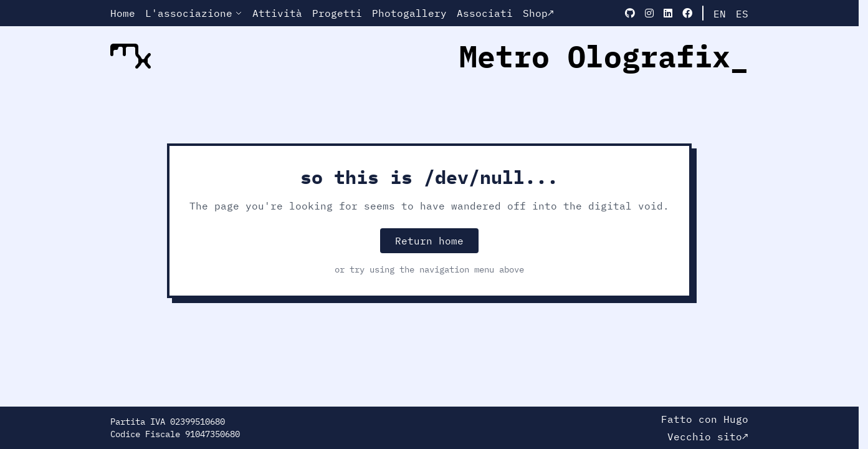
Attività (277, 13)
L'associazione (194, 13)
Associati (485, 13)
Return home (429, 241)
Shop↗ (538, 13)
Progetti (337, 13)
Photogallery (409, 13)
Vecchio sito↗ (708, 437)
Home (123, 13)
